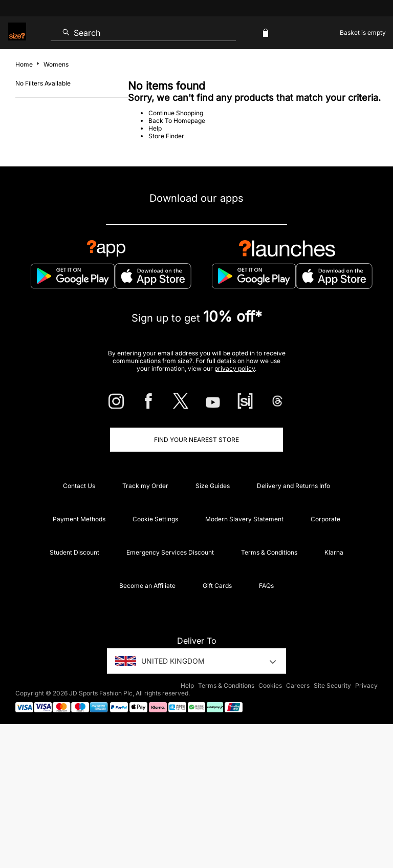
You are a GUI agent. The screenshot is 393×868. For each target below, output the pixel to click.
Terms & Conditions (269, 552)
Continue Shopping (176, 113)
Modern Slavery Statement (244, 519)
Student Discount (74, 552)
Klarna (334, 552)
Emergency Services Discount (170, 552)
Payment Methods (79, 519)
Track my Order (145, 486)
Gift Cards (217, 586)
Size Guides (213, 486)
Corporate (325, 519)
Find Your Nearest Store (196, 440)
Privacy (366, 685)
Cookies (270, 685)
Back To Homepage (177, 121)
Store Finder (166, 136)
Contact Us (79, 486)
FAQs (266, 586)
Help (155, 128)
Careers (298, 685)
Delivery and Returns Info (293, 486)
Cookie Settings (155, 519)
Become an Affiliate (147, 586)
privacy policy (235, 368)
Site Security (332, 685)
